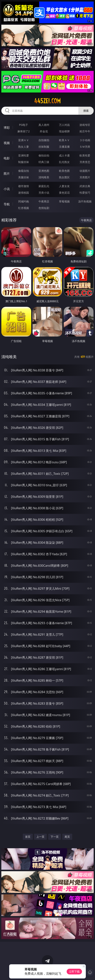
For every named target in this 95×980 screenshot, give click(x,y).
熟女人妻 (24, 147)
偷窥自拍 (24, 171)
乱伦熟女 (64, 162)
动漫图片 (85, 171)
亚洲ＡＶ (24, 140)
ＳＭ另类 (85, 147)
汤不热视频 (85, 201)
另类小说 (44, 193)
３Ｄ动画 (85, 140)
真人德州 (44, 125)
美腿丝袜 (24, 177)
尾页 (67, 837)
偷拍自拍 (44, 155)
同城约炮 (24, 201)
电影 (7, 158)
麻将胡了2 (24, 131)
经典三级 (44, 162)
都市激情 (24, 186)
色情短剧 (44, 208)
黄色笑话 (64, 193)
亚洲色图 (44, 171)
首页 (28, 837)
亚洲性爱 (24, 155)
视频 (7, 143)
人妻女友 (64, 186)
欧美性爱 (85, 155)
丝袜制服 (44, 147)
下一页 (55, 837)
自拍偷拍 (44, 140)
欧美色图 (64, 171)
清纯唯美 (44, 177)
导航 (7, 204)
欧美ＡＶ (64, 140)
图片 (7, 174)
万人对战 (64, 125)
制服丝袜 (24, 162)
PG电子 (23, 125)
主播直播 (64, 147)
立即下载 (74, 971)
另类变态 (85, 162)
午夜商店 (44, 201)
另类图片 (85, 177)
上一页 (40, 837)
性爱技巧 (85, 193)
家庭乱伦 (44, 186)
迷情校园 (24, 193)
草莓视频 (64, 201)
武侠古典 (85, 186)
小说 (7, 189)
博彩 (7, 128)
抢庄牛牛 (85, 131)
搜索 (86, 111)
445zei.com (47, 101)
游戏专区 (85, 125)
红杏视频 (24, 208)
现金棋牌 (64, 131)
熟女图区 (64, 177)
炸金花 (44, 131)
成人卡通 (64, 155)
